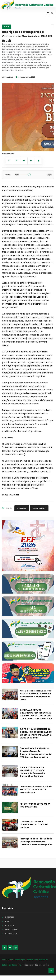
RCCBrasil (14, 495)
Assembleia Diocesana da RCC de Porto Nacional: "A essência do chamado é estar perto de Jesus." (36, 695)
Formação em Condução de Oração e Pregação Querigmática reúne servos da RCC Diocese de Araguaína (36, 753)
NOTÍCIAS (10, 917)
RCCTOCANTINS (39, 508)
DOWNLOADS (11, 934)
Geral (7, 27)
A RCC (8, 921)
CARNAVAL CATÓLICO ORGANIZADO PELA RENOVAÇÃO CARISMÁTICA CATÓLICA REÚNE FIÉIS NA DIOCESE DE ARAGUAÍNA (36, 714)
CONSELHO (10, 925)
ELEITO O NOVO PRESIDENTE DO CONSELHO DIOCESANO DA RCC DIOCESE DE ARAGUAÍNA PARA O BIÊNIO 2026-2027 (36, 733)
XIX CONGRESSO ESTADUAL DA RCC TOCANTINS (35, 805)
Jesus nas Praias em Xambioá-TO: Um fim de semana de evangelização (36, 789)
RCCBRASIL (22, 508)
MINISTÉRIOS (11, 929)
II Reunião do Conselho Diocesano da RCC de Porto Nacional (34, 824)
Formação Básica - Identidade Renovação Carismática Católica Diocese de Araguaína (36, 842)
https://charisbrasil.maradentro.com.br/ (27, 421)
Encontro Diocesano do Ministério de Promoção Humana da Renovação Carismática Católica (32, 772)
